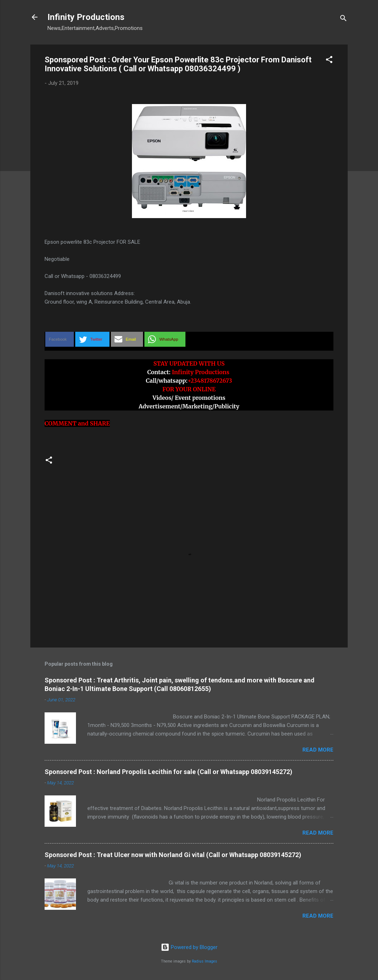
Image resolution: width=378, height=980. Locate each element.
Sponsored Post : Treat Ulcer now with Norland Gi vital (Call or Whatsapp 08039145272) (173, 855)
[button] (329, 61)
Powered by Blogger (189, 947)
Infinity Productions (86, 17)
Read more (318, 750)
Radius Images (205, 961)
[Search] (343, 19)
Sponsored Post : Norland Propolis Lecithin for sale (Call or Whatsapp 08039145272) (168, 772)
